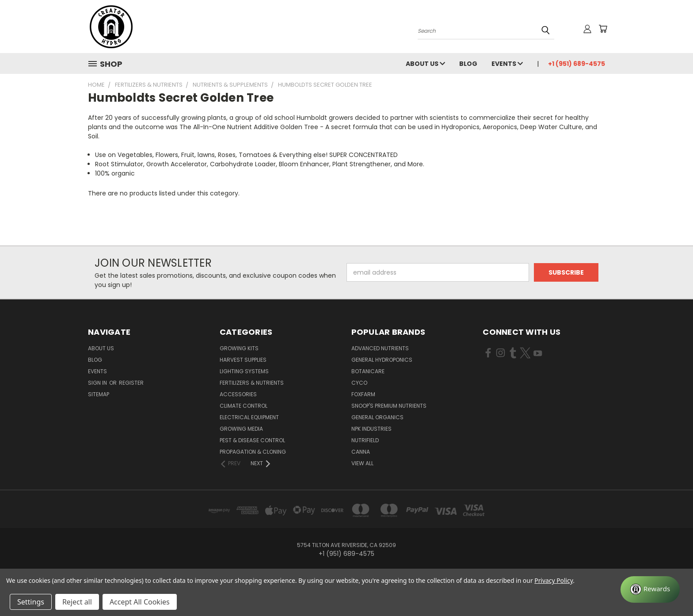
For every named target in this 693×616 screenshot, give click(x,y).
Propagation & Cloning (253, 452)
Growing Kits (239, 348)
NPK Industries (371, 429)
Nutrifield (365, 440)
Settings (31, 602)
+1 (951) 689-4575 (577, 64)
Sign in (98, 383)
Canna (361, 452)
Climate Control (244, 406)
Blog (468, 64)
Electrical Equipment (249, 417)
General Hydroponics (382, 360)
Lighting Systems (244, 371)
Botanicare (368, 371)
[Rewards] (650, 589)
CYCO (359, 383)
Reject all (77, 602)
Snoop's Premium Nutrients (389, 406)
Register (131, 383)
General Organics (377, 417)
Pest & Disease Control (252, 440)
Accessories (238, 394)
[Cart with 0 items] (603, 29)
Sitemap (99, 394)
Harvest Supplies (243, 360)
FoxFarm (363, 394)
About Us (425, 64)
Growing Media (241, 429)
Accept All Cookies (140, 602)
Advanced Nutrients (380, 348)
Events (507, 64)
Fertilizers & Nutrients (252, 383)
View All (362, 463)
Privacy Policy (554, 580)
